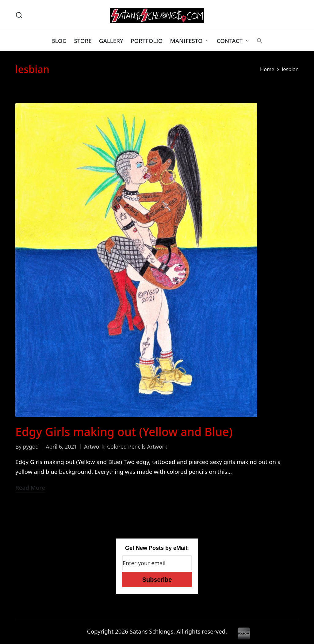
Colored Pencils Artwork (137, 447)
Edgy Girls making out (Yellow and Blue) (124, 432)
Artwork (94, 447)
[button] (260, 41)
